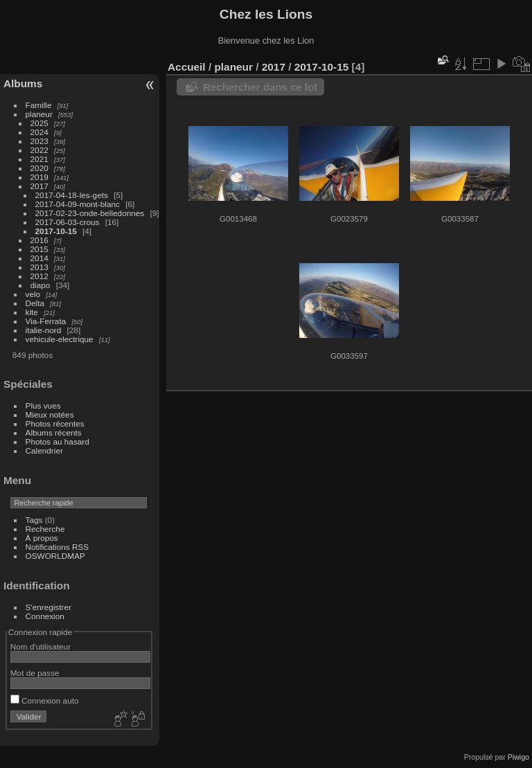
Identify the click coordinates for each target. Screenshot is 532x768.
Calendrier (44, 450)
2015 (39, 249)
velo (33, 294)
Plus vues (43, 405)
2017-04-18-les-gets (72, 195)
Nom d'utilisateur (41, 646)
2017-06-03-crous (68, 222)
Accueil (187, 67)
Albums (23, 83)
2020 (39, 168)
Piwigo (518, 757)
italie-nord (44, 330)
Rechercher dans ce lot (260, 87)
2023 (39, 141)
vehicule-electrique (60, 339)
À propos (42, 538)
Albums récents (54, 432)
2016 (39, 240)
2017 (39, 186)
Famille (39, 105)
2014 (39, 258)
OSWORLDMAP (55, 556)
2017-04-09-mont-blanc (78, 204)
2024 (39, 132)
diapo (41, 285)
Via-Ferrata (46, 321)
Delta (35, 303)
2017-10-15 (56, 231)
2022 (39, 150)
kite (32, 312)
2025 (39, 123)
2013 (39, 267)
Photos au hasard (57, 441)
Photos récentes (55, 423)
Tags (34, 520)
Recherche (45, 529)
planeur (39, 114)
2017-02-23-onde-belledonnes (90, 213)
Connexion (45, 616)
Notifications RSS (57, 547)
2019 (39, 177)
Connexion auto (45, 700)
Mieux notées (50, 414)
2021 (39, 159)
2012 (39, 276)
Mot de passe (35, 673)
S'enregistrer (48, 607)
